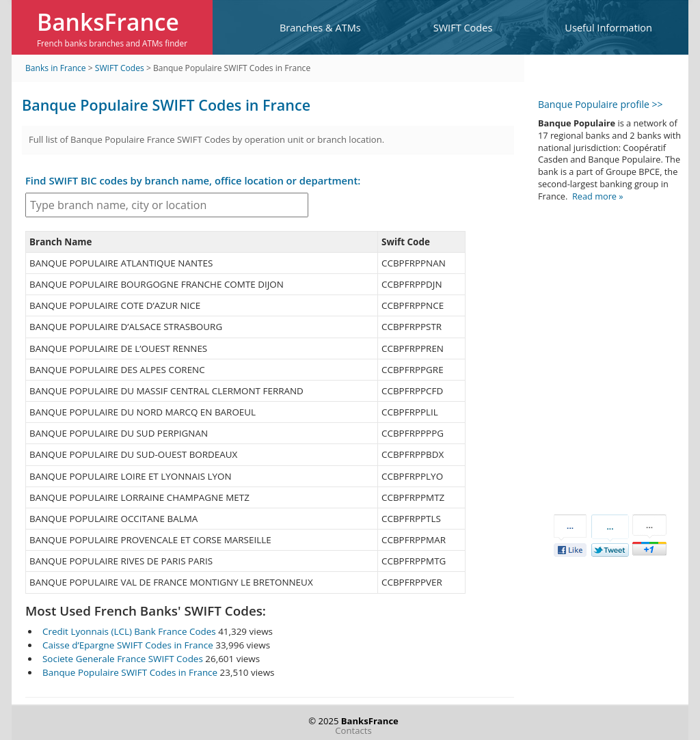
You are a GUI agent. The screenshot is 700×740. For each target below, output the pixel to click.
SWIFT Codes (463, 27)
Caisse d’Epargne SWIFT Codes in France (128, 645)
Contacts (353, 730)
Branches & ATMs (320, 27)
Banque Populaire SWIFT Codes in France (130, 672)
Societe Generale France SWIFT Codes (123, 659)
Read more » (598, 196)
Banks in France (56, 68)
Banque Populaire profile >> (601, 104)
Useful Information (608, 27)
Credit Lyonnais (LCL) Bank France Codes (129, 631)
